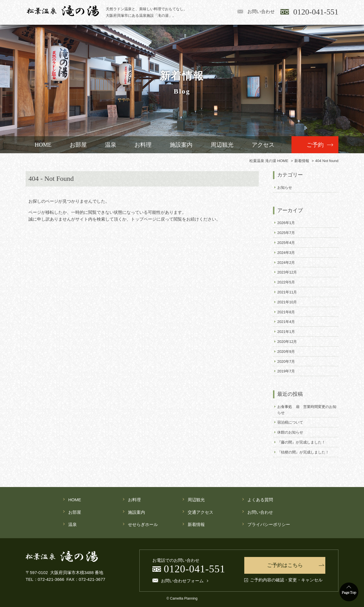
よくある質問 (260, 500)
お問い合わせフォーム (182, 581)
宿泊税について (290, 422)
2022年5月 (286, 282)
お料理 (143, 145)
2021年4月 (286, 322)
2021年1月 (286, 332)
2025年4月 (286, 243)
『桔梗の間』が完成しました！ (303, 452)
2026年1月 (286, 223)
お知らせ (285, 188)
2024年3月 (286, 253)
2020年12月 (287, 342)
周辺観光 (222, 145)
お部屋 (78, 145)
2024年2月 (286, 263)
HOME (43, 145)
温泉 (111, 145)
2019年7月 (286, 371)
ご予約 (315, 145)
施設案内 (181, 145)
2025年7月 (286, 233)
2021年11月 (287, 292)
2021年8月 (286, 312)
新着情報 (196, 524)
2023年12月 (287, 272)
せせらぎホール (143, 524)
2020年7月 (286, 361)
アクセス (263, 145)
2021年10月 (287, 302)
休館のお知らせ (290, 432)
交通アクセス (200, 512)
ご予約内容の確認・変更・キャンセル (286, 580)
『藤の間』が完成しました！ (301, 442)
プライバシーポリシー (269, 524)
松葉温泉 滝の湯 (63, 11)
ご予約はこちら (285, 565)
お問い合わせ (261, 12)
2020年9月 (286, 352)
